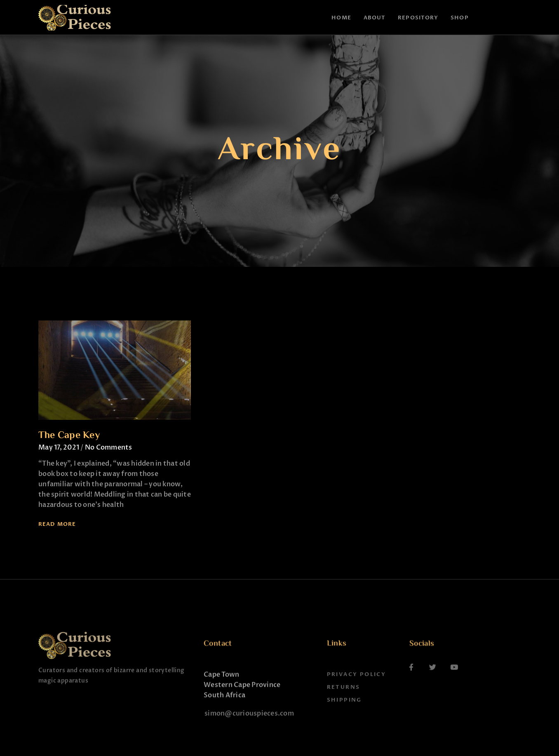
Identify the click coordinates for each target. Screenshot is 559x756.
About (375, 18)
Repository (418, 18)
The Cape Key (69, 436)
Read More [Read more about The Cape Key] (57, 524)
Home (341, 18)
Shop (459, 18)
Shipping (344, 723)
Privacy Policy (357, 698)
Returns (344, 711)
